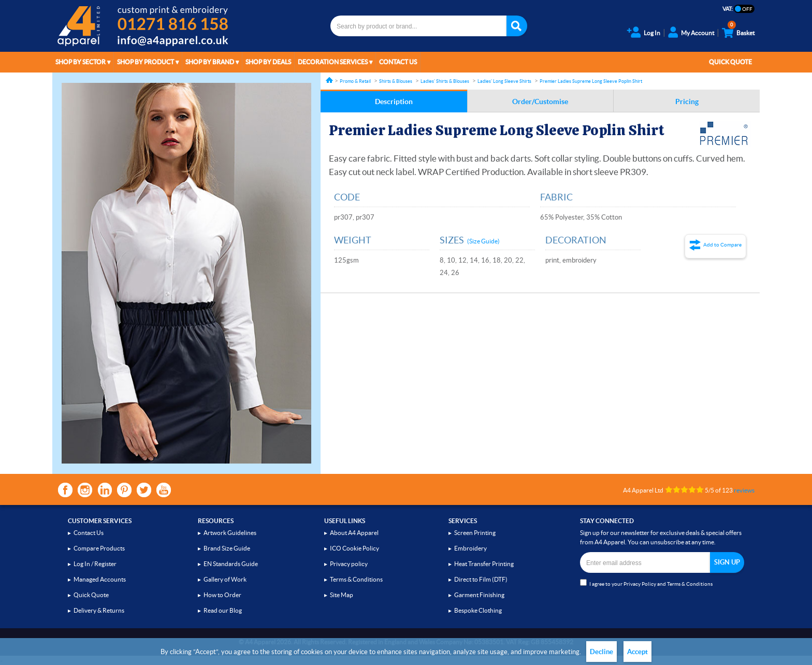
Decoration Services (333, 62)
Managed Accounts (100, 579)
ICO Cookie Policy (354, 548)
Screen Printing (475, 533)
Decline (601, 652)
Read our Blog (223, 610)
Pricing (687, 102)
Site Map (342, 595)
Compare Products (99, 548)
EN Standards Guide (231, 564)
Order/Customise (540, 102)
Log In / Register (95, 564)
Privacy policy (349, 564)
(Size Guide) (483, 241)
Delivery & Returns (99, 610)
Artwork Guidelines (230, 533)
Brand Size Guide (227, 548)
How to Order (222, 595)
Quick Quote (730, 62)
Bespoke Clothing (478, 610)
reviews (744, 490)
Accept (637, 652)
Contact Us (398, 62)
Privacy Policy (640, 584)
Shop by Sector (81, 62)
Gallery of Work (225, 579)
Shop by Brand (210, 62)
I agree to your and (646, 583)
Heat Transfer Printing (484, 564)
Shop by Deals (268, 62)
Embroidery (470, 548)
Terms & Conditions (356, 579)
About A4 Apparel (354, 533)
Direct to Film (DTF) (481, 579)
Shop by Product (146, 62)
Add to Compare (722, 245)
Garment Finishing (479, 595)
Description (394, 102)
